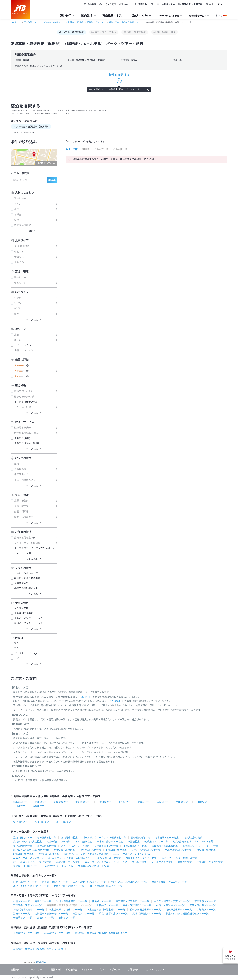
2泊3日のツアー (43, 822)
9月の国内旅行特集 (64, 850)
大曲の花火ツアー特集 (58, 842)
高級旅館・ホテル (113, 15)
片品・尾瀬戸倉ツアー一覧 (113, 914)
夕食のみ (19, 262)
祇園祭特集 (134, 842)
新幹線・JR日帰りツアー (27, 866)
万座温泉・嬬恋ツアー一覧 (27, 905)
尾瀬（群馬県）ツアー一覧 (147, 914)
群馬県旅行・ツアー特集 (57, 933)
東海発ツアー (126, 802)
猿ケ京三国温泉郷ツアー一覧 (145, 910)
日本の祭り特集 (84, 842)
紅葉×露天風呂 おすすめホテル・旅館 (193, 842)
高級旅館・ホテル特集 (68, 862)
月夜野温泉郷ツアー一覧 (179, 910)
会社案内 (15, 970)
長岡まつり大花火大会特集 (27, 842)
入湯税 (115, 701)
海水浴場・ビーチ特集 (167, 838)
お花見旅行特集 (69, 838)
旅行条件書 (72, 970)
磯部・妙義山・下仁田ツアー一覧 (169, 882)
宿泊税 (83, 697)
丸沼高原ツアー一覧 (84, 914)
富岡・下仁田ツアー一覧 (203, 905)
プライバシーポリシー (109, 970)
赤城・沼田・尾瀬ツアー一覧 (69, 886)
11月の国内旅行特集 (116, 850)
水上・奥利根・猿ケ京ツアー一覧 (31, 886)
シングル (19, 298)
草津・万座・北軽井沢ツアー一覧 (129, 882)
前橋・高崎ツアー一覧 (25, 882)
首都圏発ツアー (84, 802)
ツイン (18, 204)
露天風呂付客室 (23, 225)
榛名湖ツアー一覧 (101, 901)
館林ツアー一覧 (67, 918)
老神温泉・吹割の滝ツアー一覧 (51, 914)
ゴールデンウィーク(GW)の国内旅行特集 (104, 838)
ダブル (18, 308)
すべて (219, 15)
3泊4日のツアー (65, 822)
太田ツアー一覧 (45, 918)
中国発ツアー (183, 802)
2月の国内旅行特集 (23, 854)
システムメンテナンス (153, 970)
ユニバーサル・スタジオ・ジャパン (132, 854)
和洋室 (18, 215)
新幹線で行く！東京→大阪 (59, 866)
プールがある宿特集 (162, 862)
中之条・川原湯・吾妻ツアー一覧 (172, 901)
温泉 (17, 220)
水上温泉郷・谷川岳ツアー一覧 (66, 910)
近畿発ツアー (164, 802)
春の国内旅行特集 (47, 838)
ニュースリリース (35, 970)
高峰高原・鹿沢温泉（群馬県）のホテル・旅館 (38, 949)
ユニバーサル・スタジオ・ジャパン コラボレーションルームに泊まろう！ (53, 858)
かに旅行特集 (139, 862)
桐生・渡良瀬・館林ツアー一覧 (106, 886)
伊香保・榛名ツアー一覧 (55, 882)
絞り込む (52, 180)
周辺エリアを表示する (24, 133)
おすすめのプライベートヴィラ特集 (32, 862)
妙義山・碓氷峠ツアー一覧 (170, 905)
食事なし (19, 257)
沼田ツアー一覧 (22, 914)
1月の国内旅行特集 (206, 850)
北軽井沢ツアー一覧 (107, 905)
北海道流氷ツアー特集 (135, 846)
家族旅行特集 (185, 862)
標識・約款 (56, 970)
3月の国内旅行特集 (49, 854)
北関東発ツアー (62, 802)
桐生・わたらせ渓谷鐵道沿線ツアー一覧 (187, 914)
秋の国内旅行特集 (23, 846)
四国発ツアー (202, 802)
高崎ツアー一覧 (43, 901)
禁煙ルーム (20, 198)
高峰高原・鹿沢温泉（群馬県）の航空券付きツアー (102, 933)
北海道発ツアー (22, 802)
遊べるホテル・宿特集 (109, 858)
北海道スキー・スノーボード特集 (200, 846)
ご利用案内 (133, 970)
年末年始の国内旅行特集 (178, 850)
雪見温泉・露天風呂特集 (165, 846)
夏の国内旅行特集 (140, 838)
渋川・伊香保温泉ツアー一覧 (72, 901)
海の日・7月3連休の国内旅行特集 (31, 850)
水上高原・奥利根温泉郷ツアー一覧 (106, 910)
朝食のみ (19, 252)
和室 (17, 209)
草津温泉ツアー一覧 (205, 901)
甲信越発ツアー (105, 802)
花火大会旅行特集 (193, 838)
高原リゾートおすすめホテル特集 (179, 858)
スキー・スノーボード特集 (75, 846)
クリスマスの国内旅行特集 (146, 850)
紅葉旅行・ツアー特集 (156, 842)
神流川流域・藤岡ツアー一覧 (29, 910)
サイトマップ (88, 970)
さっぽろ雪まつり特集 (106, 846)
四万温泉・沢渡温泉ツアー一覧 (132, 901)
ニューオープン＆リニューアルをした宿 (106, 862)
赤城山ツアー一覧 (206, 910)
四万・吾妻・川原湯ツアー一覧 (89, 882)
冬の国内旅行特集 (47, 846)
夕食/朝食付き (22, 246)
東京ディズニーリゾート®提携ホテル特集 (86, 854)
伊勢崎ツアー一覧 (23, 918)
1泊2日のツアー (21, 822)
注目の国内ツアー (23, 838)
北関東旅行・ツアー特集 (26, 933)
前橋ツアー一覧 (22, 901)
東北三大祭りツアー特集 (110, 842)
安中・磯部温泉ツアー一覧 (137, 905)
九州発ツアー (20, 806)
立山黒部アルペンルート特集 (94, 866)
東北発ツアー (42, 802)
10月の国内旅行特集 (90, 850)
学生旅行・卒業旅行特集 (210, 862)
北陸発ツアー (145, 802)
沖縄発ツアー (39, 806)
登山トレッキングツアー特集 (141, 858)
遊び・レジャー (142, 15)
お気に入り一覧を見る (230, 957)
